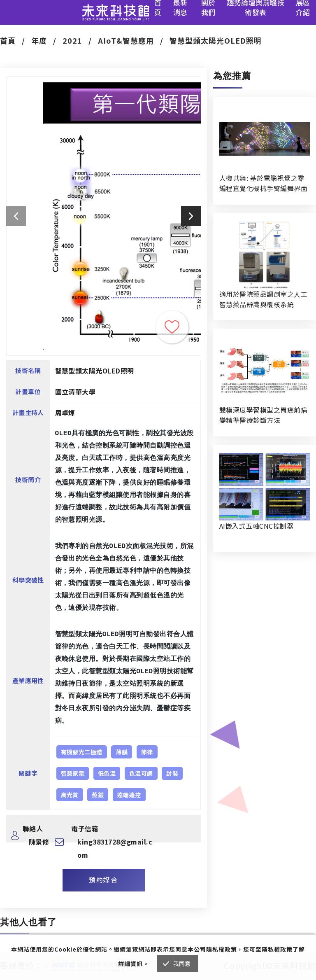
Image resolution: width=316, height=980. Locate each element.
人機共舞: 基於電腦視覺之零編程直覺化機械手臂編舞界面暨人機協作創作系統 (263, 183)
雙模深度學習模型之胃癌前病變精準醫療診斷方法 (263, 415)
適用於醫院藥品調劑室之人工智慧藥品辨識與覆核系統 (263, 299)
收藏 (172, 327)
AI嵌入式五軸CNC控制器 (256, 526)
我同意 (182, 964)
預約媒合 (103, 880)
